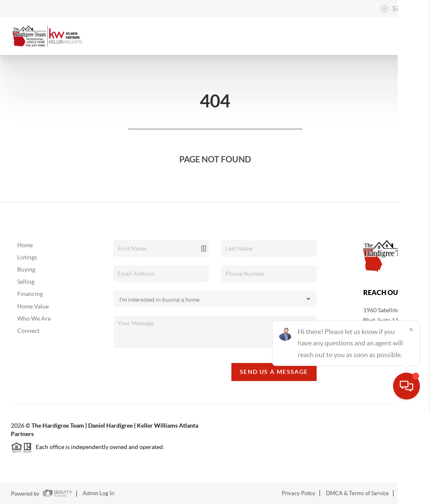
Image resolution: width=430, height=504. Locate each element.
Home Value (33, 306)
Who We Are (34, 319)
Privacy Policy (299, 493)
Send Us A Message (274, 372)
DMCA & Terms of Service (357, 493)
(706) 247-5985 (383, 342)
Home (25, 245)
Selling (26, 282)
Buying (26, 269)
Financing (30, 294)
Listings (27, 257)
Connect (28, 331)
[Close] (411, 423)
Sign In (397, 9)
